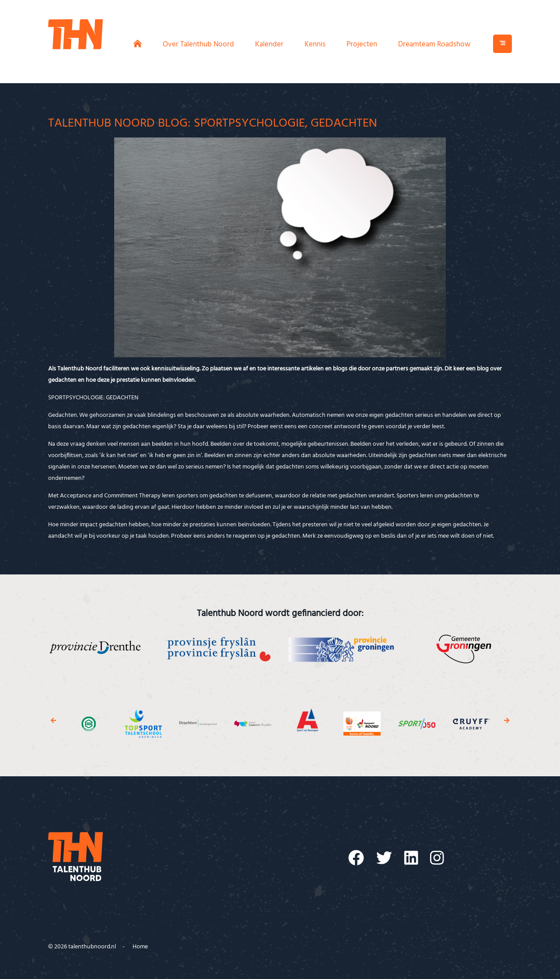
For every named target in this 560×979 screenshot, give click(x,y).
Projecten (362, 44)
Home (140, 947)
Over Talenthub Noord (198, 44)
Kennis (315, 44)
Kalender (269, 44)
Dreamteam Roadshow (434, 44)
